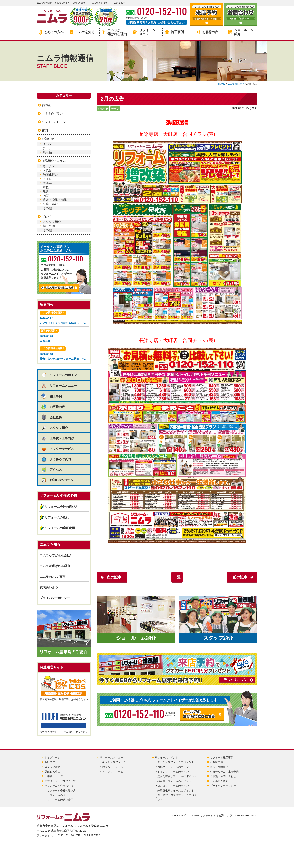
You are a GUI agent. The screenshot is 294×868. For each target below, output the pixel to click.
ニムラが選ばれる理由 (114, 32)
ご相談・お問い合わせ (223, 776)
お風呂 (47, 170)
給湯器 (47, 183)
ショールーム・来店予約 (224, 772)
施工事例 (174, 32)
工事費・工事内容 (57, 438)
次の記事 (114, 577)
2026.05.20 (64, 336)
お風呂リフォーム (113, 767)
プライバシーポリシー (55, 598)
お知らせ (103, 109)
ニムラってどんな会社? (56, 555)
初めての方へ (51, 32)
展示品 (47, 152)
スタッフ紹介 (52, 222)
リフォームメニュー (144, 32)
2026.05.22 (64, 318)
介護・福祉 (50, 204)
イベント (49, 144)
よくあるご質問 (56, 459)
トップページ (52, 758)
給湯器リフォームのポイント (174, 781)
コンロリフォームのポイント (174, 786)
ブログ (46, 217)
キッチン (49, 166)
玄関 (45, 130)
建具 (46, 191)
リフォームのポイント (60, 375)
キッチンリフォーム (114, 762)
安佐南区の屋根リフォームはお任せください (64, 721)
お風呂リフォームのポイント (174, 767)
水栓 (46, 187)
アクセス (51, 470)
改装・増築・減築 (55, 200)
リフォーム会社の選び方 (61, 507)
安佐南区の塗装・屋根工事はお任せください (64, 688)
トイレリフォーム (113, 772)
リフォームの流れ (57, 517)
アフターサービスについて (60, 781)
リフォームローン (54, 122)
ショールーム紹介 (241, 32)
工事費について (54, 776)
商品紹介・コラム (54, 161)
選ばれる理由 (52, 772)
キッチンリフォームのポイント (176, 762)
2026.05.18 (64, 354)
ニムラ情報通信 (219, 767)
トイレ (47, 179)
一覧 (177, 577)
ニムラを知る (83, 32)
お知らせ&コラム (57, 480)
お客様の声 (207, 32)
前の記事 (240, 577)
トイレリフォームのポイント (174, 772)
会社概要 (51, 417)
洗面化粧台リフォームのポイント (177, 776)
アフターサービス (57, 449)
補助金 (46, 105)
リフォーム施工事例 (222, 758)
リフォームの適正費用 (60, 528)
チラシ (115, 109)
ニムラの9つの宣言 (53, 577)
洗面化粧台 (50, 174)
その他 (47, 208)
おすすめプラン (52, 113)
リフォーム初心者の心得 (59, 786)
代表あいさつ (49, 587)
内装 (46, 195)
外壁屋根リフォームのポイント (176, 790)
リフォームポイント (167, 758)
